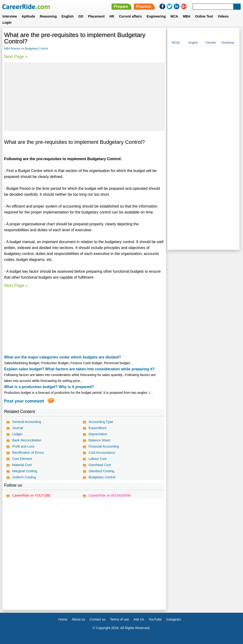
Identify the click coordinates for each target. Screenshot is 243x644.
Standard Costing (101, 471)
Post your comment (24, 401)
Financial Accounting (104, 446)
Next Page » (16, 57)
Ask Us (139, 619)
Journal (18, 428)
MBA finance (12, 49)
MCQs (176, 43)
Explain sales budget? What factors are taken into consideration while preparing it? (79, 369)
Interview (10, 16)
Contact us (97, 619)
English (68, 16)
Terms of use (119, 619)
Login (7, 23)
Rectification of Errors (28, 453)
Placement (96, 16)
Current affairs (130, 16)
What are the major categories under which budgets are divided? (63, 357)
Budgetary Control (36, 49)
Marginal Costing (25, 471)
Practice (144, 7)
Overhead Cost (100, 465)
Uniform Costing (24, 477)
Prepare (121, 7)
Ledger (17, 434)
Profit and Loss (23, 446)
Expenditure (97, 428)
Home (63, 619)
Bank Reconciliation (27, 440)
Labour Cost (98, 459)
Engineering (156, 16)
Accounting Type (101, 422)
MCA (174, 16)
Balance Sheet (99, 440)
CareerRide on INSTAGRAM (110, 495)
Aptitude (28, 16)
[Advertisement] (84, 97)
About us (78, 619)
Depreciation (98, 434)
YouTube (155, 619)
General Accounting (27, 422)
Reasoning (48, 16)
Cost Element (22, 459)
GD (81, 16)
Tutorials (211, 43)
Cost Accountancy (102, 453)
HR (112, 16)
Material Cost (22, 465)
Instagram (173, 619)
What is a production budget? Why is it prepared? (49, 387)
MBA (187, 16)
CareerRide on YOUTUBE (31, 495)
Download (228, 43)
